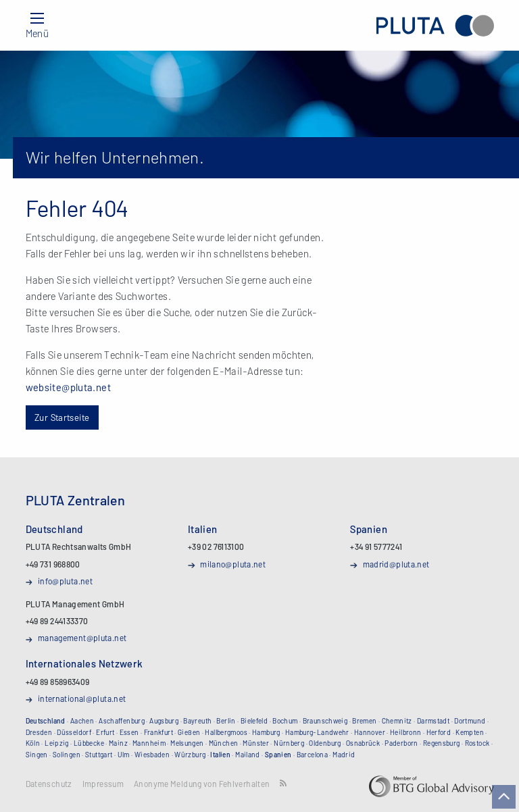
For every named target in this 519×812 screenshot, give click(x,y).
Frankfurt (158, 732)
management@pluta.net (82, 638)
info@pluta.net (65, 581)
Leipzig (57, 743)
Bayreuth (197, 721)
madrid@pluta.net (396, 564)
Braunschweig (325, 721)
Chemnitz (397, 721)
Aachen (82, 721)
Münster (256, 743)
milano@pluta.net (233, 564)
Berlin (226, 721)
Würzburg (190, 755)
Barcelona (312, 755)
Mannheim (149, 743)
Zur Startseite (62, 417)
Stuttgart (99, 755)
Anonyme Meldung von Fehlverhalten (202, 784)
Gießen (189, 732)
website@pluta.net (68, 387)
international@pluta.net (82, 699)
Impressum (103, 784)
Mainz (118, 743)
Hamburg (266, 732)
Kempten (470, 732)
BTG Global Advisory (431, 786)
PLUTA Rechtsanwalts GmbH (435, 25)
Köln (33, 743)
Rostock (477, 743)
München (224, 743)
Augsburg (164, 721)
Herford (439, 732)
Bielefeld (254, 721)
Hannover (370, 732)
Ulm (124, 755)
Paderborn (401, 743)
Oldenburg (325, 743)
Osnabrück (363, 743)
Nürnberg (289, 743)
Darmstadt (433, 721)
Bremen (364, 721)
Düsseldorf (74, 732)
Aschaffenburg (122, 721)
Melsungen (187, 743)
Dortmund (470, 721)
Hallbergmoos (226, 732)
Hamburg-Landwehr (317, 732)
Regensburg (442, 743)
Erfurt (105, 732)
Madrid (344, 755)
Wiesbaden (152, 755)
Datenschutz (49, 784)
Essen (129, 732)
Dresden (39, 732)
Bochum (285, 721)
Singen (37, 755)
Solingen (67, 755)
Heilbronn (405, 732)
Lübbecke (89, 743)
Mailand (248, 755)
